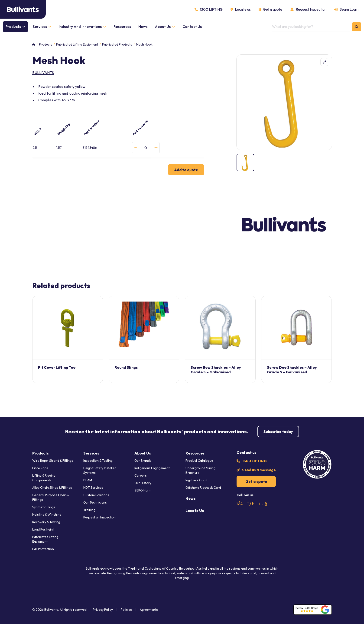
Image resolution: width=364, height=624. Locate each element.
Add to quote (186, 170)
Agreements (149, 610)
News (190, 498)
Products (46, 45)
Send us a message (259, 470)
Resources (195, 453)
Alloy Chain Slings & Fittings (52, 488)
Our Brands (143, 461)
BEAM (88, 480)
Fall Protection (43, 549)
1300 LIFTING (254, 461)
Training (89, 510)
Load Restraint (43, 529)
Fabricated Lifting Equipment (77, 45)
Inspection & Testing (98, 461)
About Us (143, 453)
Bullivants (43, 73)
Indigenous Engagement (152, 468)
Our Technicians (95, 502)
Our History (143, 483)
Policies (126, 610)
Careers (141, 475)
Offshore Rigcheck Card (203, 488)
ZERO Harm (143, 490)
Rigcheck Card (196, 480)
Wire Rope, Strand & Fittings (53, 461)
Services (91, 453)
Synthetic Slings (44, 507)
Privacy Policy (103, 610)
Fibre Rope (40, 468)
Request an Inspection (99, 517)
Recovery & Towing (46, 522)
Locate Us (195, 511)
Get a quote (256, 481)
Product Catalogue (199, 461)
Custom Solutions (96, 495)
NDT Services (93, 488)
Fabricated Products (117, 45)
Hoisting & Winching (47, 514)
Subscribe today (278, 431)
